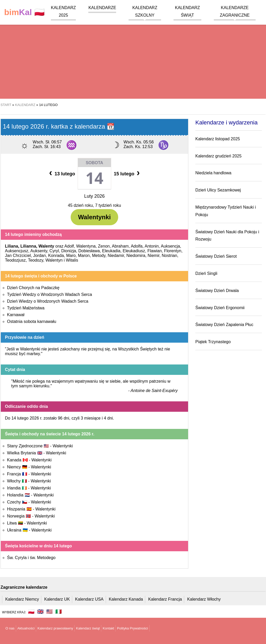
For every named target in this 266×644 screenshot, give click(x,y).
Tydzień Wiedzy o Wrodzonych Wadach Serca (49, 294)
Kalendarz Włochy (204, 599)
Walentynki (95, 217)
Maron (84, 255)
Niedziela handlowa (213, 173)
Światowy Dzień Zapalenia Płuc (224, 325)
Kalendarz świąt (88, 628)
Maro (71, 255)
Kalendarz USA (89, 599)
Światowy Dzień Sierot (216, 256)
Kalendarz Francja (165, 599)
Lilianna (28, 246)
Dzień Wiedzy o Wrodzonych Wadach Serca (48, 301)
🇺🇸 (49, 612)
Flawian (154, 251)
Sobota (94, 163)
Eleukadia (111, 251)
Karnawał (16, 315)
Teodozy (36, 260)
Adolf (69, 246)
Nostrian (170, 255)
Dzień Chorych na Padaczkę (33, 288)
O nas (10, 628)
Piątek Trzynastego (213, 342)
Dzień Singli (206, 273)
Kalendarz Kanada (126, 599)
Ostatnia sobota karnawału (32, 321)
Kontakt (108, 628)
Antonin (152, 246)
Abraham (120, 246)
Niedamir (116, 255)
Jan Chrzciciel (18, 255)
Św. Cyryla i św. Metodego (31, 558)
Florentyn (173, 251)
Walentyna (86, 246)
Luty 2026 (94, 196)
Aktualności (26, 628)
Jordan (39, 255)
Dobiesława (89, 251)
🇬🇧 (40, 612)
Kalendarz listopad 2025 (218, 139)
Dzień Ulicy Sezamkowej (218, 190)
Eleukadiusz (134, 251)
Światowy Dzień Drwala (217, 291)
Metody (99, 255)
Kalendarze (102, 8)
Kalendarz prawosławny (55, 628)
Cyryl (54, 251)
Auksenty (39, 251)
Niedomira (136, 255)
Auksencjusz (17, 251)
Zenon (104, 246)
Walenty (46, 246)
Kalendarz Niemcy (22, 599)
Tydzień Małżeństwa (26, 308)
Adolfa (137, 246)
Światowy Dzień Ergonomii (220, 308)
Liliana (12, 246)
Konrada (56, 255)
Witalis (72, 260)
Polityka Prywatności (132, 628)
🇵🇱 (24, 12)
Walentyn (54, 260)
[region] (133, 57)
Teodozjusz (15, 260)
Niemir (153, 255)
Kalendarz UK (57, 599)
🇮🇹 (59, 612)
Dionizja (69, 251)
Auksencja (170, 246)
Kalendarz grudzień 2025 (218, 156)
